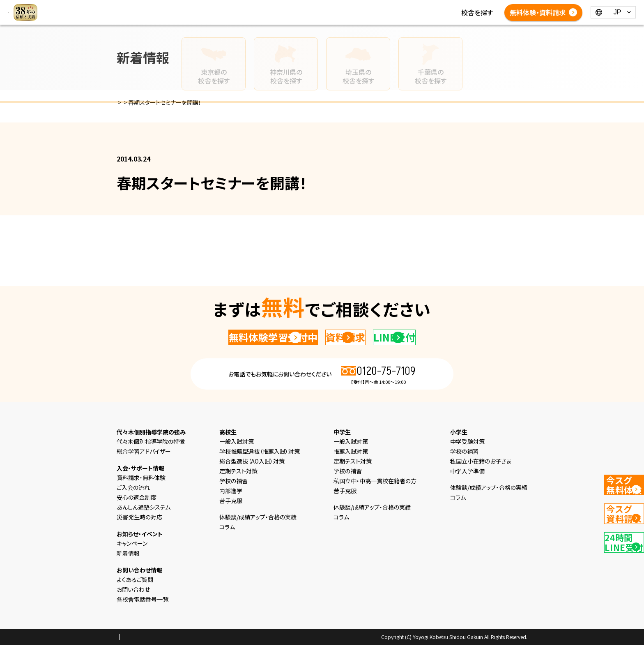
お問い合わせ (133, 604)
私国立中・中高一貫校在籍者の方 (375, 496)
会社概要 (186, 652)
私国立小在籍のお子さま (481, 476)
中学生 (274, 7)
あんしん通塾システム (144, 522)
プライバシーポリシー (143, 652)
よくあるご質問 (282, 17)
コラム (396, 7)
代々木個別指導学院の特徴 (151, 456)
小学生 (247, 7)
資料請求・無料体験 (141, 492)
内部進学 (231, 505)
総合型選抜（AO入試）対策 (252, 476)
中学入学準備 (467, 486)
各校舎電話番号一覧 (339, 17)
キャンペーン (132, 558)
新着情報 (368, 7)
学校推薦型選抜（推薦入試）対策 (260, 466)
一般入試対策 (237, 456)
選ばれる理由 (212, 7)
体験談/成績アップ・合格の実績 (210, 17)
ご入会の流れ (133, 502)
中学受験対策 (467, 456)
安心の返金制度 (137, 512)
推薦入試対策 (351, 466)
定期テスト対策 (238, 486)
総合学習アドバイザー (144, 466)
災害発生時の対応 (139, 532)
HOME (176, 7)
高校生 (300, 7)
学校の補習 (233, 496)
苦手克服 (231, 515)
